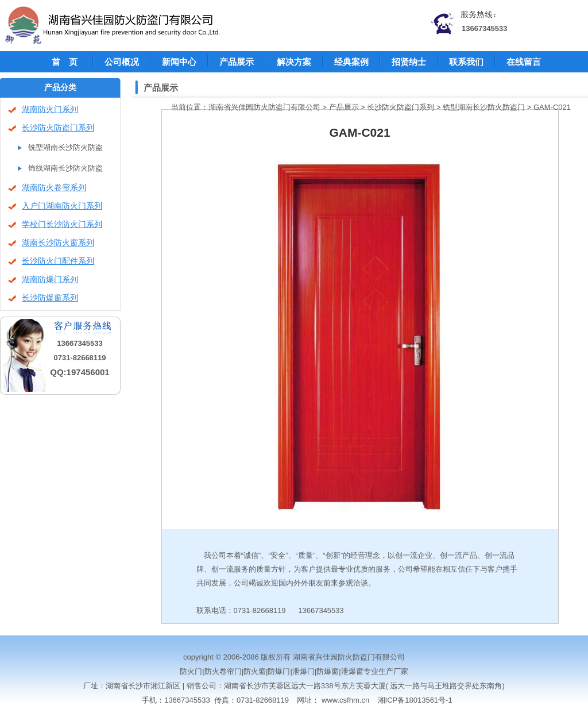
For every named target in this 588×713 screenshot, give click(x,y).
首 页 (65, 62)
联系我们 (466, 62)
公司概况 (122, 62)
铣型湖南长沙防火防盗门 (484, 107)
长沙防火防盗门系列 (58, 128)
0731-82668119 (80, 358)
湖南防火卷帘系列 (54, 188)
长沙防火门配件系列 (58, 261)
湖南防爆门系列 (50, 280)
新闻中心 (179, 62)
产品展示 (237, 62)
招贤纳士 (409, 62)
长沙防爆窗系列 (50, 298)
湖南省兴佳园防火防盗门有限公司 (264, 107)
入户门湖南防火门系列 (62, 206)
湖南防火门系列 (50, 109)
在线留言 (524, 62)
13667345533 (485, 28)
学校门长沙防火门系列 (62, 224)
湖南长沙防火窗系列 (58, 243)
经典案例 (351, 62)
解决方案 (294, 62)
